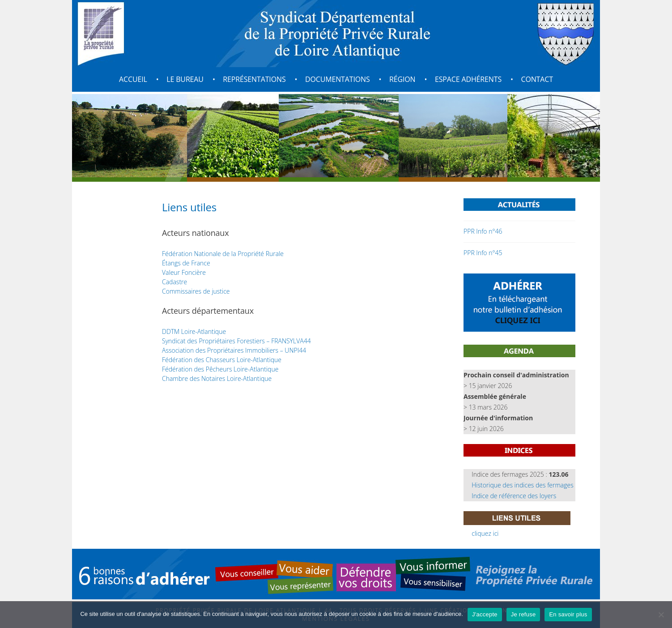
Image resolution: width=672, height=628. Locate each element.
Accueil (133, 79)
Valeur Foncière (184, 272)
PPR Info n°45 (483, 253)
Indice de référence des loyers (514, 496)
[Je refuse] (661, 615)
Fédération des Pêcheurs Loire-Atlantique (220, 369)
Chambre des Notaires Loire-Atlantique (217, 378)
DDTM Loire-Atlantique (194, 331)
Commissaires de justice (196, 291)
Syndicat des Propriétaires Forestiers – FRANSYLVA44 (236, 341)
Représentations (254, 79)
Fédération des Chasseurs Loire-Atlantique (222, 360)
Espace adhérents (468, 79)
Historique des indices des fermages (523, 485)
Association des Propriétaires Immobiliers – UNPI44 (234, 350)
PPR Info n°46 (483, 231)
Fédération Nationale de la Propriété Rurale (223, 254)
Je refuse (523, 614)
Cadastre (174, 282)
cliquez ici (485, 533)
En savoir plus (568, 614)
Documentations (338, 79)
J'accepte (485, 614)
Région (402, 79)
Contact (537, 79)
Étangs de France (186, 263)
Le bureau (185, 79)
